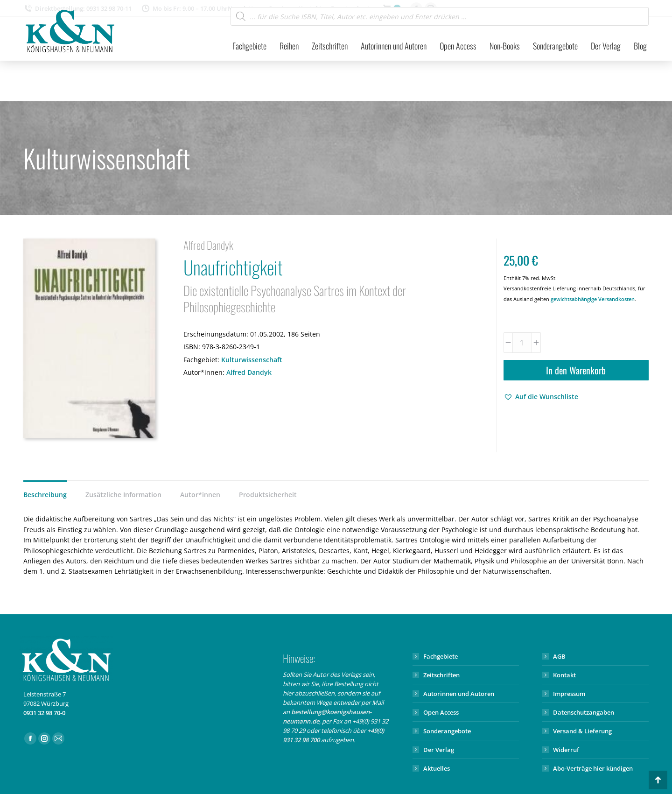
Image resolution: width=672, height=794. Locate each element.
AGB (559, 656)
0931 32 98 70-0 (44, 713)
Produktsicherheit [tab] (268, 495)
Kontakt (564, 675)
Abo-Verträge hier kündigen (593, 768)
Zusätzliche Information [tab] (123, 495)
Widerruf (566, 750)
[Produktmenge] (522, 343)
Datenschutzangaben (584, 712)
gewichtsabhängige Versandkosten (593, 299)
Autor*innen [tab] (200, 495)
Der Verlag (439, 750)
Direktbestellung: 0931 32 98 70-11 (77, 9)
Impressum (569, 694)
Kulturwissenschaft (252, 360)
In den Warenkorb (576, 370)
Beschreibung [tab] (45, 495)
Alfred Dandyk (249, 372)
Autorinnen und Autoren (459, 694)
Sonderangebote (447, 731)
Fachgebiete (441, 656)
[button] (541, 397)
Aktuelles (437, 768)
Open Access (441, 712)
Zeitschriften (441, 675)
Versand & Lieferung (582, 731)
